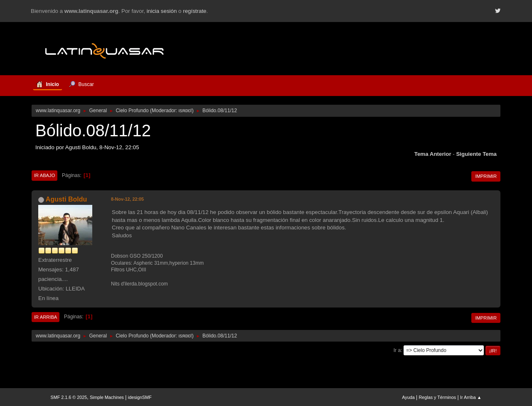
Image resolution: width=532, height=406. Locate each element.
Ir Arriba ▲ (471, 397)
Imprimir (486, 176)
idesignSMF (140, 397)
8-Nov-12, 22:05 (127, 199)
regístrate (195, 11)
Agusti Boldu (66, 199)
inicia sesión (162, 11)
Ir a (397, 350)
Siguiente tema (476, 154)
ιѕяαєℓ (185, 111)
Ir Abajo (44, 175)
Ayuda (408, 397)
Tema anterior (433, 154)
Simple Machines (107, 397)
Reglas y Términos (438, 397)
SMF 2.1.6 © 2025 (69, 397)
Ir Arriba (46, 317)
